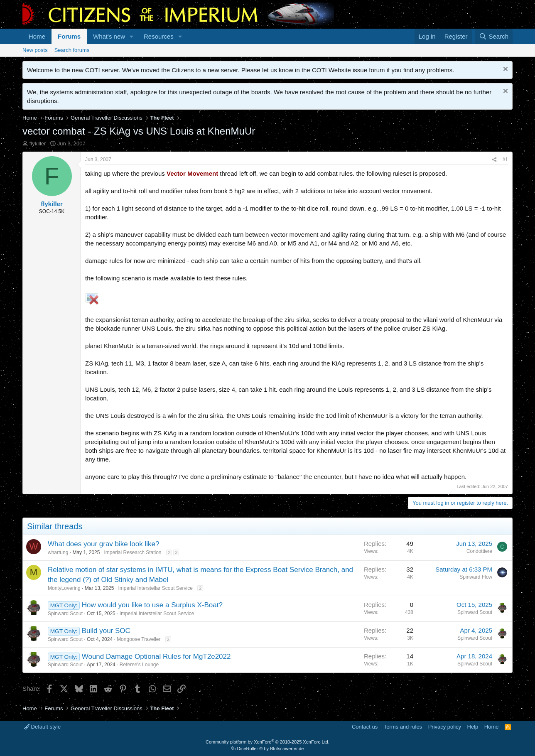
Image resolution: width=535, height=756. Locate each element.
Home (37, 36)
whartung (58, 552)
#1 (505, 160)
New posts (35, 50)
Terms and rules (403, 727)
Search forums (72, 50)
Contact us (365, 727)
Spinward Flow (476, 577)
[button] (132, 36)
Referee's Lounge (139, 665)
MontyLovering (64, 588)
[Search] (494, 36)
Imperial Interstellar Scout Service (155, 588)
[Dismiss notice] (504, 70)
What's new (109, 36)
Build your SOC (106, 631)
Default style (42, 727)
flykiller (38, 144)
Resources (159, 36)
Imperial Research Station (133, 552)
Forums (69, 36)
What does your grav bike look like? (103, 544)
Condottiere (479, 551)
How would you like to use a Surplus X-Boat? (152, 605)
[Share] (494, 160)
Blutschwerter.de (287, 749)
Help (473, 727)
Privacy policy (445, 727)
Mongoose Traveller (139, 639)
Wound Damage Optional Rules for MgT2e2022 (156, 657)
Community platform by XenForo (267, 742)
